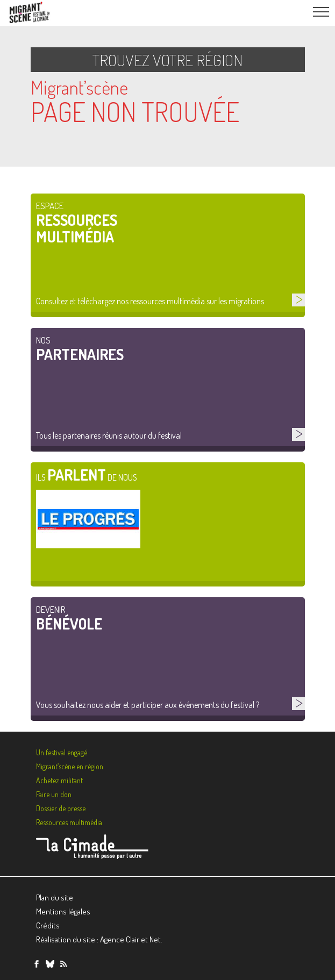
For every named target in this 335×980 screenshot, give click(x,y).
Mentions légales (63, 911)
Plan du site (55, 897)
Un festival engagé (62, 752)
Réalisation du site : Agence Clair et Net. (99, 939)
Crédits (48, 925)
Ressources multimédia (69, 822)
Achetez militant (59, 780)
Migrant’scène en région (70, 766)
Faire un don (54, 794)
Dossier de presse (61, 808)
